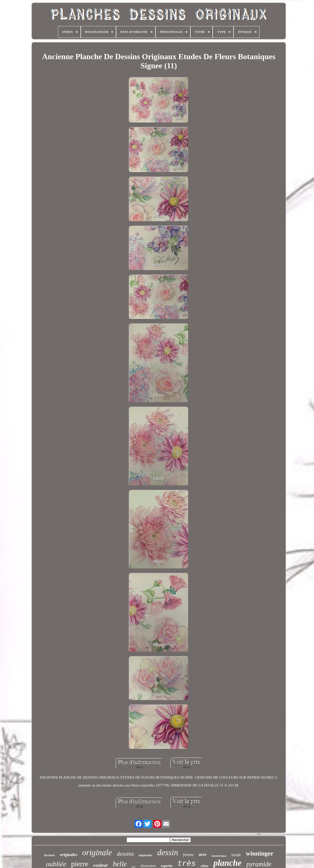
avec (203, 854)
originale (97, 853)
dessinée (49, 855)
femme (188, 855)
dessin (168, 852)
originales (69, 855)
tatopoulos (145, 855)
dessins (125, 854)
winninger (260, 853)
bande (236, 855)
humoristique (219, 856)
